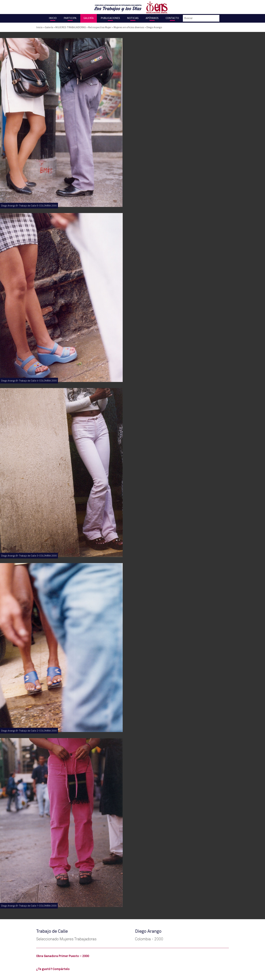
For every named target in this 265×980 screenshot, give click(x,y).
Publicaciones (110, 18)
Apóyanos (152, 18)
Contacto (172, 18)
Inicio (53, 18)
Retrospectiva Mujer (100, 27)
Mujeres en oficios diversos (129, 27)
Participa (70, 18)
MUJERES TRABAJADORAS (71, 27)
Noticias (133, 18)
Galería (89, 18)
